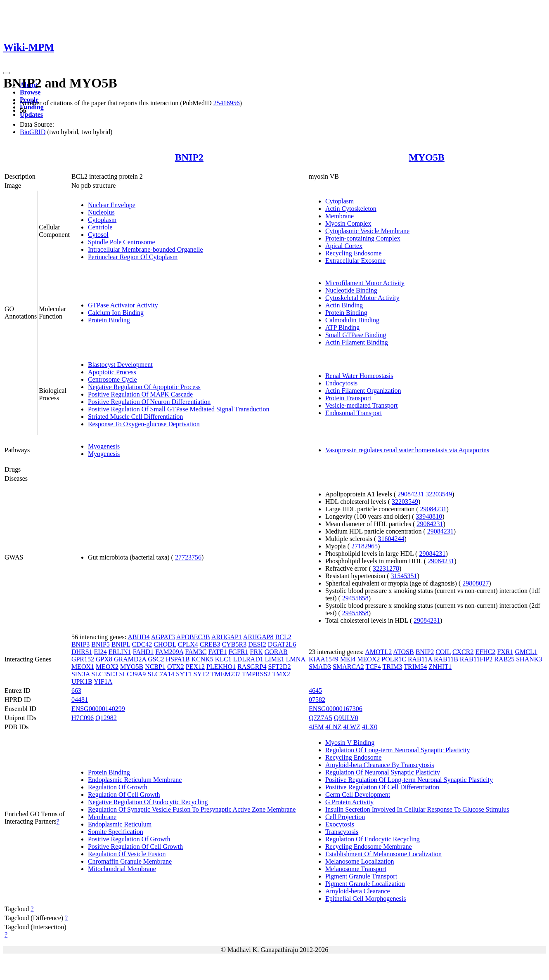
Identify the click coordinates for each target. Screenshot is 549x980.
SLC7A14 (161, 674)
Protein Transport (348, 398)
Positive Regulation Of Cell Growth (135, 847)
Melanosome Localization (360, 861)
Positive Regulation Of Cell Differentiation (382, 787)
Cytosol (98, 235)
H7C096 (83, 718)
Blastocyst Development (120, 365)
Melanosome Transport (356, 869)
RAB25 (504, 659)
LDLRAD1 (248, 659)
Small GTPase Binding (356, 335)
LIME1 (275, 659)
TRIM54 (415, 667)
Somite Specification (116, 832)
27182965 (364, 546)
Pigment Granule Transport (361, 876)
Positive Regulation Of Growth (129, 839)
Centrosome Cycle (112, 379)
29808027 (476, 583)
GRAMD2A (130, 659)
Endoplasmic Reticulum (120, 824)
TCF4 (373, 667)
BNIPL (121, 644)
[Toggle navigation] (7, 73)
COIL (443, 652)
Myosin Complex (348, 223)
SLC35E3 (104, 674)
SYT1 (184, 674)
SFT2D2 (279, 667)
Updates (31, 115)
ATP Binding (342, 327)
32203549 (439, 494)
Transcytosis (342, 832)
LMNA (296, 659)
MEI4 (348, 659)
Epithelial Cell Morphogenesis (366, 899)
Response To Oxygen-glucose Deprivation (144, 424)
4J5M (316, 727)
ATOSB (403, 652)
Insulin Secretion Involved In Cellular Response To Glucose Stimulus (417, 809)
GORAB (276, 652)
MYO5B (427, 157)
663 (76, 691)
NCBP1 (155, 667)
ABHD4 (138, 637)
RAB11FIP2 (476, 659)
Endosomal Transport (354, 413)
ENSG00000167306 (336, 709)
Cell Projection (345, 817)
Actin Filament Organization (363, 391)
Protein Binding (109, 320)
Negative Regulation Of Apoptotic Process (144, 387)
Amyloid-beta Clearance (358, 891)
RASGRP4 (252, 667)
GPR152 (83, 659)
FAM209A (169, 652)
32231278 (386, 568)
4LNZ (333, 727)
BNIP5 (100, 644)
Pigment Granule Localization (365, 884)
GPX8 (104, 659)
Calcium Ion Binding (116, 313)
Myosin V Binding (350, 743)
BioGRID (33, 132)
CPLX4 (188, 644)
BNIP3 (80, 644)
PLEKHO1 (221, 667)
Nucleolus (101, 212)
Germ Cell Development (358, 795)
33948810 (429, 516)
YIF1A (103, 681)
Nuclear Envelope (112, 205)
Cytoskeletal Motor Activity (362, 298)
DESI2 (257, 644)
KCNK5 (202, 659)
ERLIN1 (120, 652)
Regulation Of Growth (118, 787)
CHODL (165, 644)
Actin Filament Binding (357, 342)
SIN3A (80, 674)
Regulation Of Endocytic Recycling (373, 839)
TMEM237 (225, 674)
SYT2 (201, 674)
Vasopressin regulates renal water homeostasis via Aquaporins (407, 450)
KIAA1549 (324, 659)
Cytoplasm (102, 220)
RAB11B (446, 659)
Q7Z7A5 (321, 718)
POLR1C (394, 659)
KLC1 (223, 659)
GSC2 (156, 659)
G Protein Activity (349, 802)
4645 (315, 691)
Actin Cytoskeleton (351, 209)
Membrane (340, 216)
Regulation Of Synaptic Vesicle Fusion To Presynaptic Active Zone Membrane (192, 809)
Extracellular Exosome (355, 261)
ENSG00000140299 (98, 709)
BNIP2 (189, 157)
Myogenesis (104, 446)
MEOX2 (107, 667)
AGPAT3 (163, 637)
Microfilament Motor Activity (365, 283)
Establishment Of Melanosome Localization (383, 854)
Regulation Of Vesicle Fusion (127, 854)
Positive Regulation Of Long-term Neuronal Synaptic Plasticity (409, 780)
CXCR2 (463, 652)
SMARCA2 (348, 667)
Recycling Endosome (353, 253)
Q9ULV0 (346, 718)
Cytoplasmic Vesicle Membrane (367, 231)
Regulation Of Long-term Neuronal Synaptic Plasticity (398, 750)
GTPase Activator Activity (123, 305)
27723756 (188, 557)
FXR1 (505, 652)
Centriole (100, 227)
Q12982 (106, 718)
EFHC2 (485, 652)
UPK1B (82, 681)
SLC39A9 (132, 674)
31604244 (391, 539)
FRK (257, 652)
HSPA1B (177, 659)
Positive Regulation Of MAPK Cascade (140, 394)
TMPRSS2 (256, 674)
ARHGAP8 (258, 637)
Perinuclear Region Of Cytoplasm (133, 257)
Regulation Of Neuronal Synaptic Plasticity (383, 772)
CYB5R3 (234, 644)
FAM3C (196, 652)
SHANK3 (529, 659)
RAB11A (420, 659)
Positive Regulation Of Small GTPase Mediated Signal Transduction (179, 409)
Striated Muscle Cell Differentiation (135, 417)
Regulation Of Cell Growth (124, 795)
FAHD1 (143, 652)
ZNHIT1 (440, 667)
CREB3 (210, 644)
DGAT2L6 (282, 644)
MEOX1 (83, 667)
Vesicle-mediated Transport (362, 405)
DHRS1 (82, 652)
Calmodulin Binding (352, 320)
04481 (80, 700)
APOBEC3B (193, 637)
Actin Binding (344, 305)
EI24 (101, 652)
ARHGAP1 (227, 637)
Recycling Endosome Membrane (369, 847)
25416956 (227, 103)
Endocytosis (341, 383)
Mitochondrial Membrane (122, 869)
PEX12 (195, 667)
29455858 (355, 598)
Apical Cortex (344, 246)
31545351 (404, 576)
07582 (317, 700)
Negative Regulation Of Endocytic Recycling (148, 802)
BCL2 (283, 637)
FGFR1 (239, 652)
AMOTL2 (378, 652)
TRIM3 (392, 667)
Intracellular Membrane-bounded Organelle (146, 249)
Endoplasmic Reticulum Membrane (135, 780)
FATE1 (218, 652)
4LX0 (370, 727)
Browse (30, 92)
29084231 (411, 494)
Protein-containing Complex (363, 238)
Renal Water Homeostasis (359, 376)
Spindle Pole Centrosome (122, 242)
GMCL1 (526, 652)
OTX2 (176, 667)
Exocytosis (340, 824)
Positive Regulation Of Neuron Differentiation (149, 402)
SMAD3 (320, 667)
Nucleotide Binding (351, 290)
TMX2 (281, 674)
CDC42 (142, 644)
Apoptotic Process (112, 372)
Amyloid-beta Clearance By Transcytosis (380, 765)
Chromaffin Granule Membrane (130, 861)
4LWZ (351, 727)
